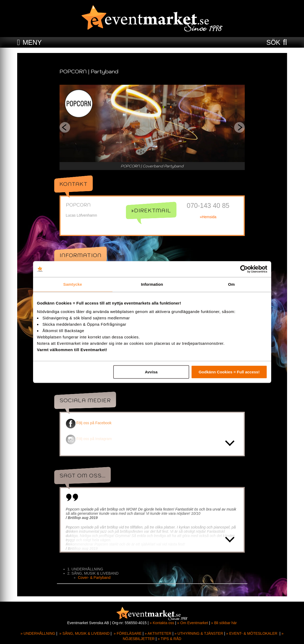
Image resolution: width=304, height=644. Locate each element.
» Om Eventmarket (193, 623)
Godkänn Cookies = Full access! (229, 372)
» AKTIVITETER (158, 633)
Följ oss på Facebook (89, 423)
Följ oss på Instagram (89, 439)
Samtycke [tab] (73, 284)
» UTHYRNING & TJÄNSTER (199, 633)
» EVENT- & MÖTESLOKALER (252, 633)
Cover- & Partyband (94, 578)
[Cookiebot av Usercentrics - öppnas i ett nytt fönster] (244, 269)
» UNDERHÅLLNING (38, 633)
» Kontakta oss (162, 623)
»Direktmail (151, 211)
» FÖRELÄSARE (128, 633)
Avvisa (151, 372)
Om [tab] (231, 284)
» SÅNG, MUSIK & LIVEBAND (84, 633)
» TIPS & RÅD (169, 639)
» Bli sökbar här (224, 623)
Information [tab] (152, 284)
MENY (32, 42)
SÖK (273, 42)
